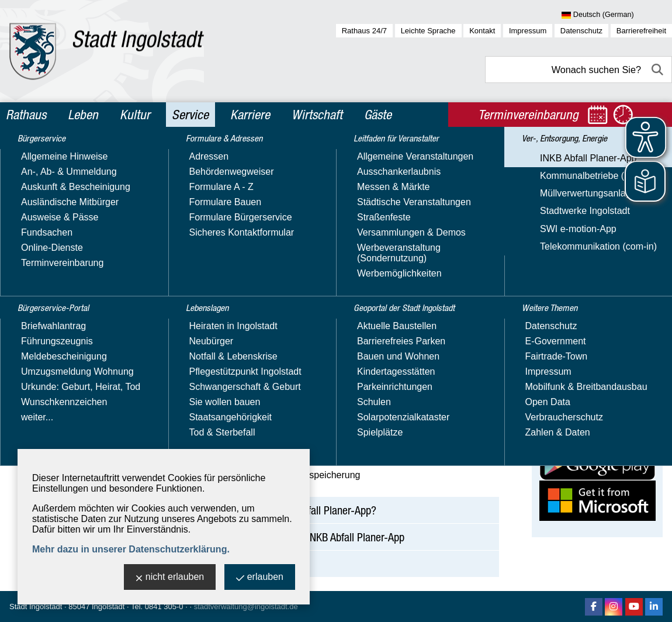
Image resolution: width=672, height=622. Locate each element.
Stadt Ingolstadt (36, 607)
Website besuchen (578, 298)
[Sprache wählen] (617, 15)
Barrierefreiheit (641, 31)
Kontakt (482, 31)
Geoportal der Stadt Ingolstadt (62, 290)
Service (190, 115)
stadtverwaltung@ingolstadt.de (246, 607)
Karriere (250, 115)
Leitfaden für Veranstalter (76, 257)
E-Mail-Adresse (571, 277)
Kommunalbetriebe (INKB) (70, 360)
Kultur (135, 115)
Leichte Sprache (428, 31)
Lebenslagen (46, 232)
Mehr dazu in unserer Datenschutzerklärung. (131, 549)
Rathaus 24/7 (364, 31)
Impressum (528, 31)
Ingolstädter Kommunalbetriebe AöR (589, 219)
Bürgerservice (49, 157)
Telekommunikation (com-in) (74, 428)
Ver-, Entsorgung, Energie (76, 323)
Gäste (378, 115)
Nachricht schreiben (581, 287)
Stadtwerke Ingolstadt (61, 394)
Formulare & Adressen (69, 207)
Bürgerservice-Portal (65, 182)
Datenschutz (581, 31)
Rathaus (26, 115)
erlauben (260, 578)
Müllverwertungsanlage (64, 377)
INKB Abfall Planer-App (64, 343)
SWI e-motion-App (54, 411)
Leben (83, 115)
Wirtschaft (317, 115)
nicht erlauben (170, 578)
